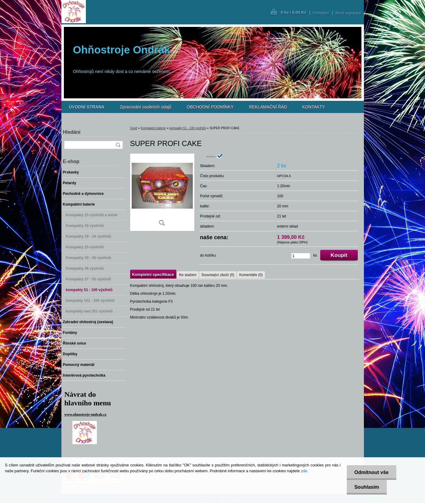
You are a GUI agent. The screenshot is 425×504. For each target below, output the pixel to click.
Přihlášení (321, 13)
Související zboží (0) (218, 275)
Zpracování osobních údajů (146, 107)
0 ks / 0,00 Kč (294, 12)
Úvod (134, 128)
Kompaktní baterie (153, 128)
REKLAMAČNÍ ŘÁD (268, 107)
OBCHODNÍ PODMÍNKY (210, 107)
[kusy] (301, 256)
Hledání (72, 132)
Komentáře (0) (251, 275)
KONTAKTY (314, 107)
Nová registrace (348, 13)
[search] (118, 145)
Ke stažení (188, 275)
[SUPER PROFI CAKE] (162, 192)
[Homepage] (87, 107)
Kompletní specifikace (153, 274)
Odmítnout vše (372, 472)
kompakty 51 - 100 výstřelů (188, 128)
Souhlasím (367, 487)
